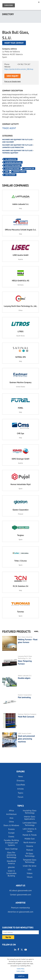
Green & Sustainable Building (11, 873)
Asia (11, 818)
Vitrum (30, 877)
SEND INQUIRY (12, 76)
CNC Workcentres (11, 159)
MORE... (37, 631)
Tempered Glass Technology (30, 861)
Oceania (30, 846)
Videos (30, 873)
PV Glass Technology (30, 855)
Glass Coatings (11, 849)
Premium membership (20, 908)
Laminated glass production (13, 147)
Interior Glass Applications (30, 818)
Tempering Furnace (19, 172)
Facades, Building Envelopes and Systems (11, 843)
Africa (11, 810)
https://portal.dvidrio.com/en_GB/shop (19, 69)
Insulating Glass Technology (30, 812)
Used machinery (8, 142)
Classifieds (21, 785)
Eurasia (11, 829)
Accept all (21, 976)
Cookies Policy (21, 969)
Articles (20, 789)
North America (30, 842)
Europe (11, 833)
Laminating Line (29, 169)
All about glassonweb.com (20, 890)
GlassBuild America (11, 862)
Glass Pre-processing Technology (11, 855)
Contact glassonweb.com (21, 895)
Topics (20, 793)
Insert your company (14, 43)
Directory (21, 781)
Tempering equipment (10, 153)
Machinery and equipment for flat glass (17, 140)
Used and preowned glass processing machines (26, 739)
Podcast (30, 850)
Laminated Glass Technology (30, 824)
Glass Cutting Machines (13, 165)
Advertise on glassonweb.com (20, 912)
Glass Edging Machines (12, 169)
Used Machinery (10, 175)
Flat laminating (24, 697)
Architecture (11, 814)
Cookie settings (21, 971)
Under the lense (30, 866)
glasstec (11, 867)
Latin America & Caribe (30, 830)
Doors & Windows (11, 825)
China (11, 822)
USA (30, 869)
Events (11, 837)
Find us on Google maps (13, 81)
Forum (21, 797)
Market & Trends (30, 835)
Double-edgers (24, 678)
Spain (7, 172)
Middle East (30, 839)
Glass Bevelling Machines (13, 162)
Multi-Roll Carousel (26, 717)
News (21, 776)
